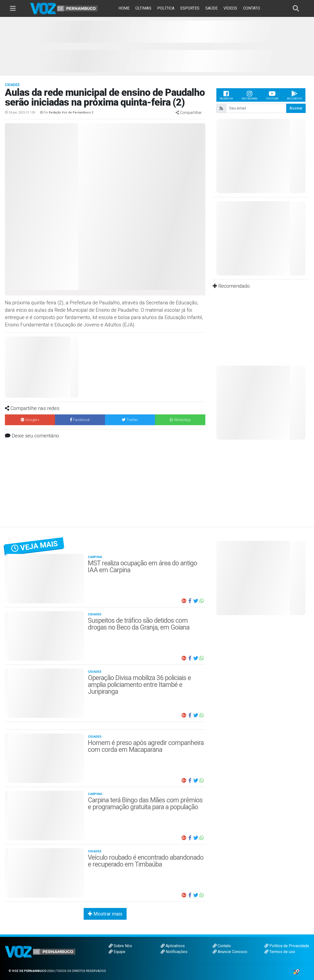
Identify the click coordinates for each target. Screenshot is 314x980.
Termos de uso (280, 952)
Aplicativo (295, 95)
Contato (222, 946)
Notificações (174, 952)
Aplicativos (173, 946)
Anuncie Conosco (230, 952)
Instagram (249, 95)
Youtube (272, 95)
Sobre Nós (120, 946)
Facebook (226, 95)
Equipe (117, 952)
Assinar (296, 108)
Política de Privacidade (287, 946)
